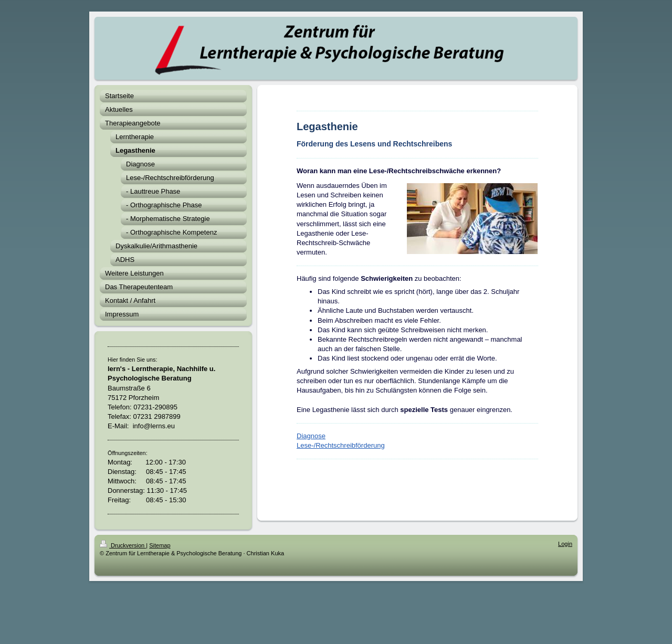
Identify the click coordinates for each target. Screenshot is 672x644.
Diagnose (311, 436)
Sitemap (160, 545)
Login (565, 544)
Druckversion (123, 545)
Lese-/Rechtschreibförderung (341, 445)
